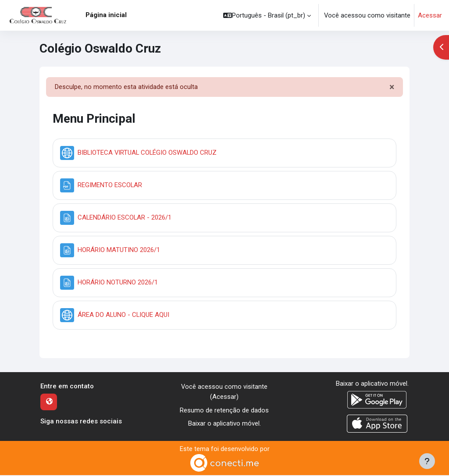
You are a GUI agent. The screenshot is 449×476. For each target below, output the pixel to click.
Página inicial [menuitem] (106, 15)
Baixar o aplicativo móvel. (224, 424)
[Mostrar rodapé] (427, 461)
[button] (267, 15)
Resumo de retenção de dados (224, 411)
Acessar (430, 15)
